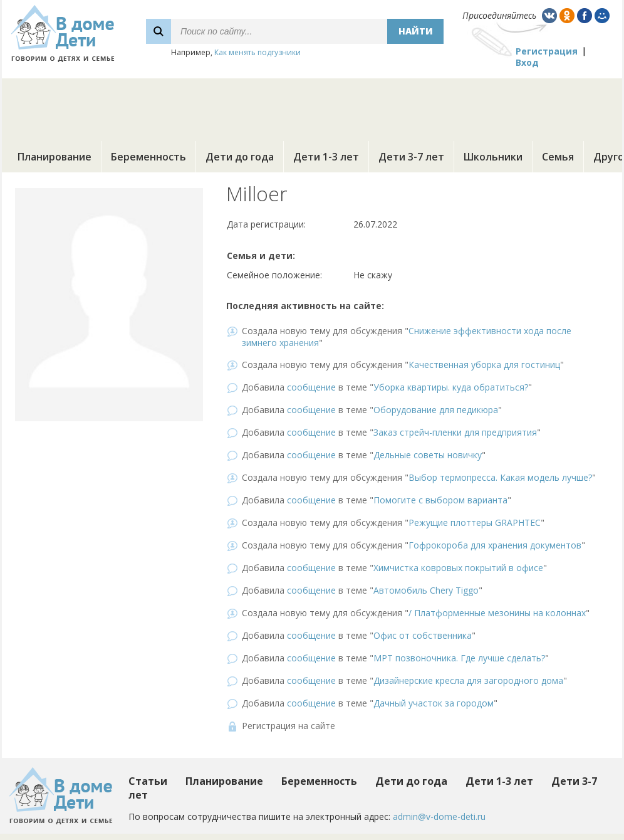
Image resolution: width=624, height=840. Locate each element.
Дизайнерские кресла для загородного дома (468, 680)
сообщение (311, 387)
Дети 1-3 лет (326, 157)
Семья (558, 157)
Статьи (148, 781)
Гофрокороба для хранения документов (495, 545)
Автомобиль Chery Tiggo (426, 590)
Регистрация (547, 51)
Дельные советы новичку (428, 455)
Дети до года (240, 157)
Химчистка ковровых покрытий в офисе (458, 568)
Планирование (55, 157)
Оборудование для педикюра (436, 410)
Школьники (493, 157)
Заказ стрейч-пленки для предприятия (455, 432)
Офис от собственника (423, 635)
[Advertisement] (312, 107)
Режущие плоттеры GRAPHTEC (475, 522)
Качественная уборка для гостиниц (484, 365)
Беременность (148, 157)
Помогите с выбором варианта (440, 500)
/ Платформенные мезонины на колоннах (497, 613)
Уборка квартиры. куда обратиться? (451, 387)
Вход (527, 62)
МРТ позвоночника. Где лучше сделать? (459, 658)
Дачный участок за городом (434, 703)
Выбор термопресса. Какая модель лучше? (500, 477)
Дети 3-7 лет (411, 157)
